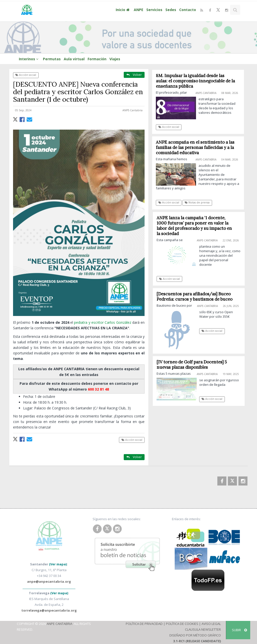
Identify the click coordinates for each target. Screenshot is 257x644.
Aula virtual (74, 59)
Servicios (154, 10)
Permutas (52, 59)
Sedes (171, 10)
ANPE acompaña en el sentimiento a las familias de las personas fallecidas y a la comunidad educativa (195, 147)
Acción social (26, 75)
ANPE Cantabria (59, 624)
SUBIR (239, 630)
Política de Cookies (182, 624)
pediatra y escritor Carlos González (103, 322)
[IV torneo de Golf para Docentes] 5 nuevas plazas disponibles (194, 365)
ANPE (139, 10)
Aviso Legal (211, 624)
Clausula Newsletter (203, 629)
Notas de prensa (197, 202)
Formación (97, 59)
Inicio (123, 10)
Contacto (188, 10)
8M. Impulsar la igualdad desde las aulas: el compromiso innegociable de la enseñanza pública (196, 81)
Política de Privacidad (144, 624)
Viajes (115, 59)
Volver (134, 75)
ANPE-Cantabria (133, 110)
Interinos (29, 59)
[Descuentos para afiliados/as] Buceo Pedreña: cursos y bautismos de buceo (197, 297)
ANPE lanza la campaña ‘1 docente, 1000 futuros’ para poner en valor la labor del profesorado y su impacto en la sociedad (197, 226)
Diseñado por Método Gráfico (195, 635)
